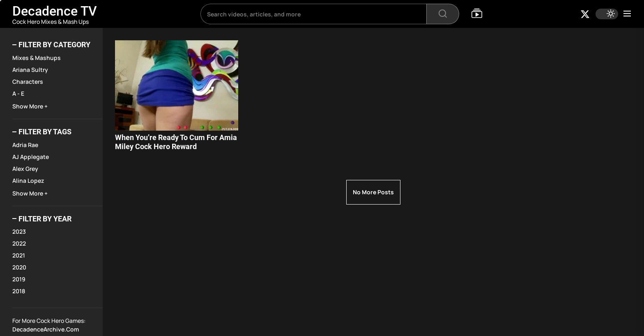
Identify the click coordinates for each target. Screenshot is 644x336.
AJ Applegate (31, 157)
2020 (19, 267)
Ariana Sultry (30, 70)
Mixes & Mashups (37, 58)
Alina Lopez (28, 181)
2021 (19, 255)
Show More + (30, 106)
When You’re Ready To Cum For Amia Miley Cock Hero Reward (176, 142)
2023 (19, 231)
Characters (28, 82)
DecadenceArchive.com (46, 329)
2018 (19, 291)
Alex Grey (25, 169)
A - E (18, 93)
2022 (19, 243)
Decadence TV (55, 11)
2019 (19, 279)
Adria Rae (25, 145)
